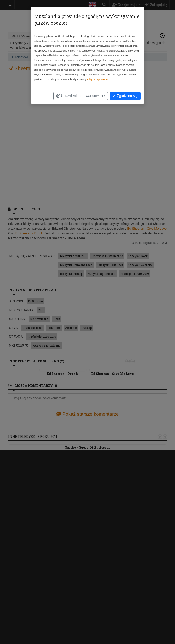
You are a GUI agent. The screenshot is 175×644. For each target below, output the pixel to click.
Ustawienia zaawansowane (81, 96)
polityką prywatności (98, 79)
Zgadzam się (125, 96)
